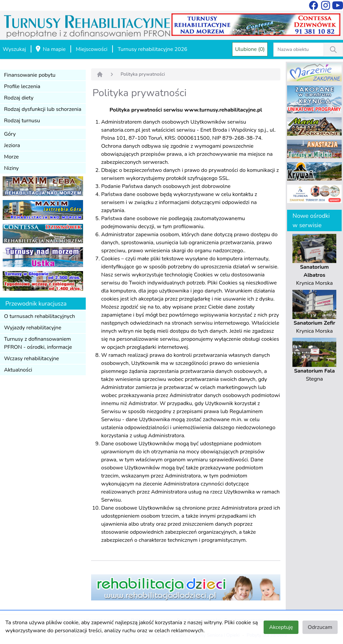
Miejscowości (91, 49)
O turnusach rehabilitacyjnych (40, 316)
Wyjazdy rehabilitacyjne (33, 328)
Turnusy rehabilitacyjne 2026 (152, 49)
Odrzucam (320, 627)
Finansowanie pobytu (30, 75)
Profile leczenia (22, 86)
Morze (11, 157)
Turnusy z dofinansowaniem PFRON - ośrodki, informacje (38, 343)
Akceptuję (281, 627)
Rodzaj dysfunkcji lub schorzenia (43, 109)
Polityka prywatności (143, 74)
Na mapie (50, 50)
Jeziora (12, 145)
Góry (10, 134)
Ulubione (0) (250, 49)
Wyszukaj (14, 49)
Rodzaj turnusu (22, 121)
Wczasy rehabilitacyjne (31, 359)
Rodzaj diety (19, 98)
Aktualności (18, 370)
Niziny (11, 168)
